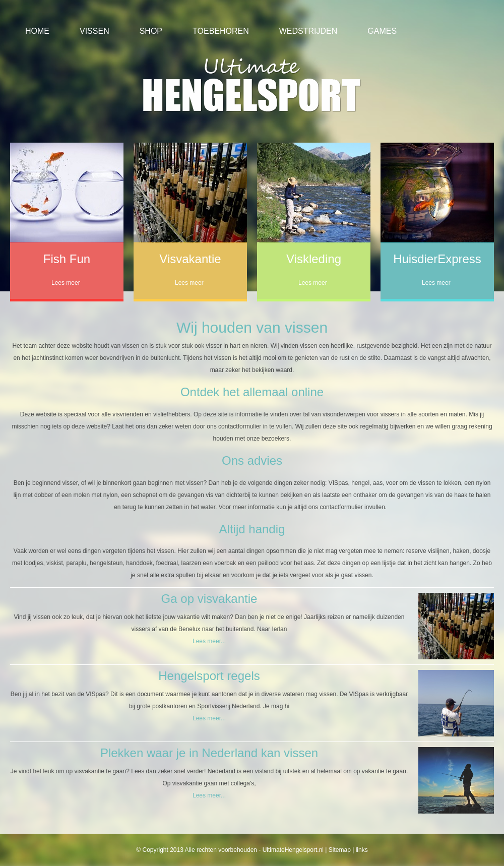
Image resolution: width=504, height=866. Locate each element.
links (362, 850)
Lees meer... (209, 641)
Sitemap (340, 850)
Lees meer (66, 283)
